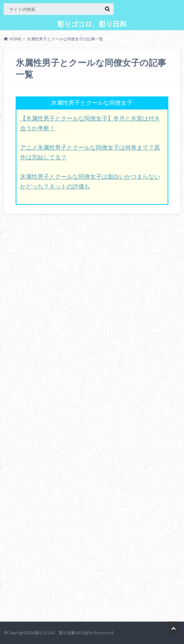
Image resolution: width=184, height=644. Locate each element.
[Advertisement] (58, 420)
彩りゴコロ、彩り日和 (92, 24)
